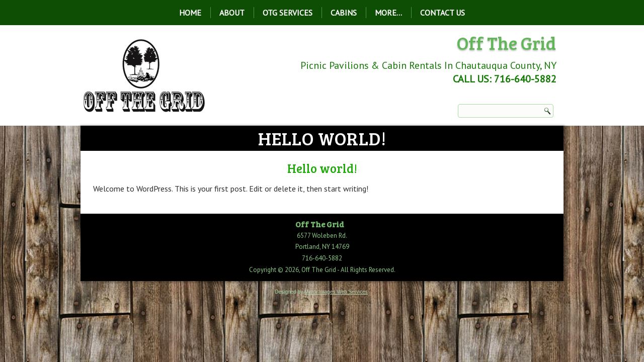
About (232, 13)
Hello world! (322, 168)
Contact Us (442, 13)
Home (190, 13)
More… (388, 13)
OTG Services (288, 13)
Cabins (344, 13)
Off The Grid (506, 42)
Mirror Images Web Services (336, 292)
